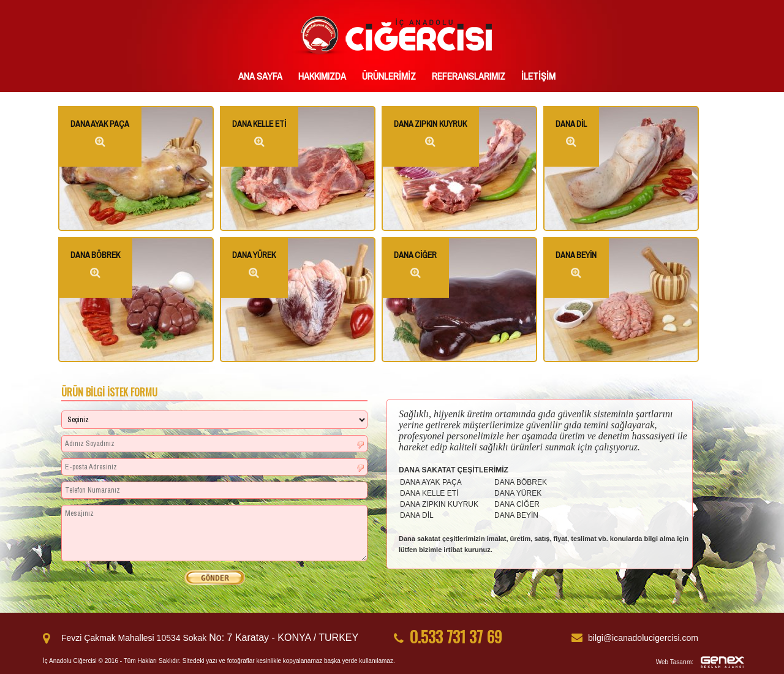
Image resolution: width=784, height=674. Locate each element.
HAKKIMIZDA (322, 76)
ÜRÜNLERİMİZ (389, 76)
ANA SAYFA (260, 76)
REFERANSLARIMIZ (469, 76)
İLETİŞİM (538, 76)
